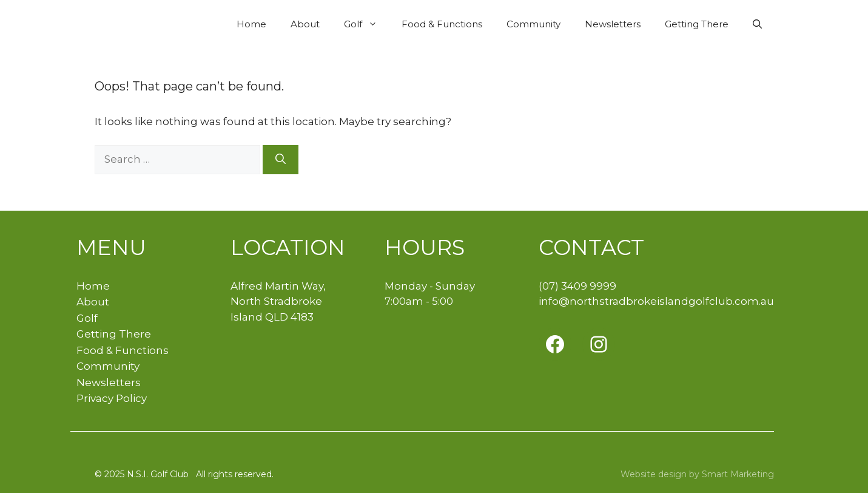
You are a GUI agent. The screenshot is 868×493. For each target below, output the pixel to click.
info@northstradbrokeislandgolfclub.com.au (656, 301)
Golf (367, 24)
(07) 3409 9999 (577, 286)
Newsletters (613, 24)
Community (533, 24)
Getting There (697, 24)
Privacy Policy (112, 398)
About (305, 24)
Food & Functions (442, 24)
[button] (757, 24)
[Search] (281, 160)
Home (251, 24)
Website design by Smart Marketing (697, 474)
